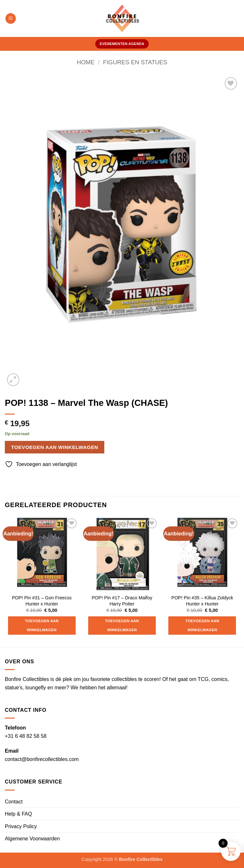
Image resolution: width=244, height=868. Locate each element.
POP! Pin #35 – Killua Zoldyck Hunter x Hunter (202, 601)
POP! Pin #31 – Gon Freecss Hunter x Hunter (42, 601)
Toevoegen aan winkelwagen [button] (42, 625)
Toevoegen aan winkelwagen (55, 447)
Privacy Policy (21, 826)
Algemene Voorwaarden (32, 839)
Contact (14, 802)
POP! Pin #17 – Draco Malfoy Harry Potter (122, 601)
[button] (11, 18)
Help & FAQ (18, 814)
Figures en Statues (135, 62)
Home (85, 62)
